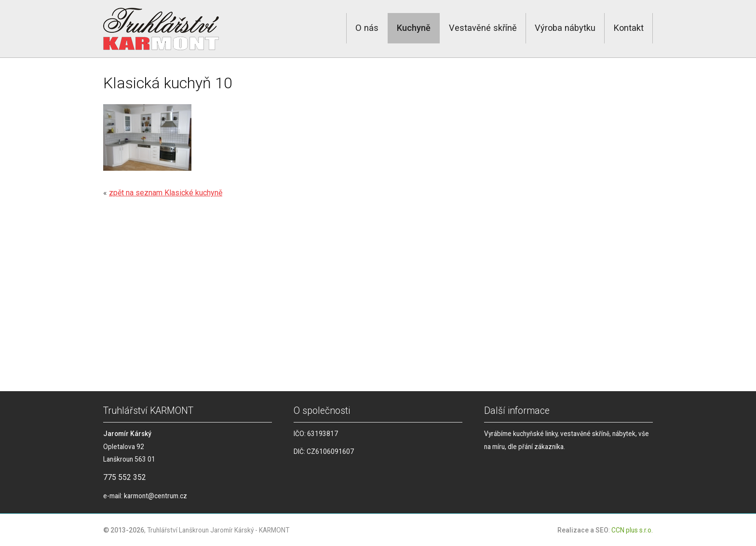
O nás (367, 28)
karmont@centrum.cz (155, 496)
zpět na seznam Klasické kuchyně (166, 193)
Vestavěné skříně (483, 28)
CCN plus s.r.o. (632, 530)
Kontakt (629, 28)
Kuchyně (414, 28)
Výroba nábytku (565, 28)
